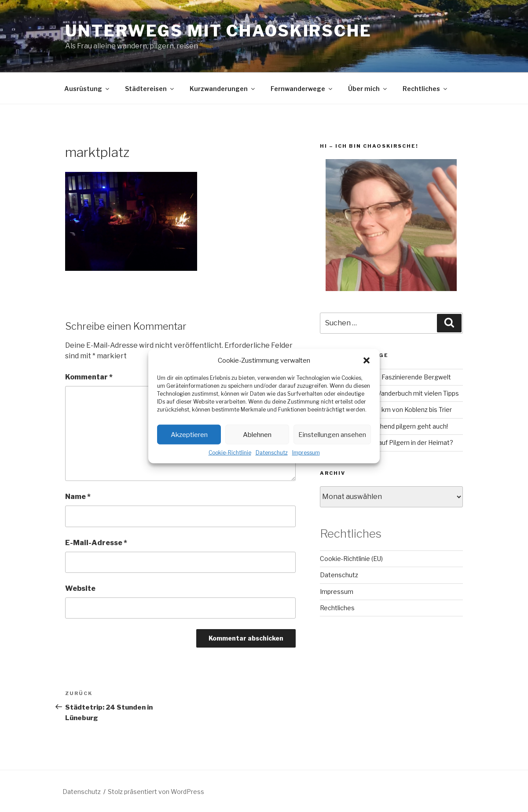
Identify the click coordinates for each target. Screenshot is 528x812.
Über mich (368, 89)
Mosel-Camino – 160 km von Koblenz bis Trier (386, 410)
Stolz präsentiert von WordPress (156, 792)
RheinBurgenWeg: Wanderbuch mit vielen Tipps (389, 393)
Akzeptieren (189, 434)
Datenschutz (272, 453)
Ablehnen (257, 434)
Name (78, 497)
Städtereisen (150, 89)
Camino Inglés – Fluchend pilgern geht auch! (384, 426)
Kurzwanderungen (223, 89)
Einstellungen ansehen (332, 434)
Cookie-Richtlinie (230, 453)
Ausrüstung (87, 89)
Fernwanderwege (302, 89)
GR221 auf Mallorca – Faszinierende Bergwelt (385, 377)
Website (80, 588)
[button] (367, 360)
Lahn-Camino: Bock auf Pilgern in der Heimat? (387, 442)
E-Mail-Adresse (96, 543)
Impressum (306, 453)
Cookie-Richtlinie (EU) (351, 559)
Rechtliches (425, 89)
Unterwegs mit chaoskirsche (218, 31)
